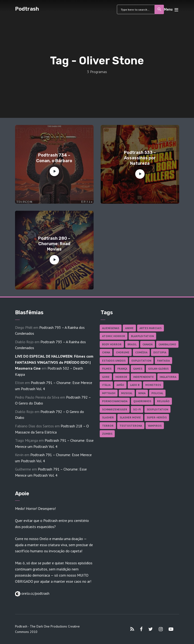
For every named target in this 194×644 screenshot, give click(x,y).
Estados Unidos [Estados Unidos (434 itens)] (114, 361)
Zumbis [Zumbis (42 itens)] (107, 434)
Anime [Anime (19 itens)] (129, 328)
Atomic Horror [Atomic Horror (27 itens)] (114, 336)
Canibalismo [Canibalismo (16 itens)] (167, 344)
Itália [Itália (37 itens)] (106, 385)
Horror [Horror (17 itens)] (121, 377)
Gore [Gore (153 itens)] (106, 377)
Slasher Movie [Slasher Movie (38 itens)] (130, 417)
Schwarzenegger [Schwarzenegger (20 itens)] (115, 409)
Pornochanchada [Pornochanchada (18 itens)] (115, 401)
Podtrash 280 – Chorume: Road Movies (54, 244)
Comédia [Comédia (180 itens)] (141, 352)
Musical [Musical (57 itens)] (127, 393)
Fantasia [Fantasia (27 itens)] (163, 361)
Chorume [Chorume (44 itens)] (123, 352)
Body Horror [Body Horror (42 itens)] (112, 344)
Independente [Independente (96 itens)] (143, 377)
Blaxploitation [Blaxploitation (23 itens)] (142, 336)
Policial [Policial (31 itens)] (157, 393)
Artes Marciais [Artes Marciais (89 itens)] (150, 328)
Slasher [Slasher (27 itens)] (108, 417)
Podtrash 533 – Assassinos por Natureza (140, 158)
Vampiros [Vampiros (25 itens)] (155, 426)
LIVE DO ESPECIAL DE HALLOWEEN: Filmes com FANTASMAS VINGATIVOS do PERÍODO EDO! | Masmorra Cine (54, 362)
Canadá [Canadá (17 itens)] (148, 344)
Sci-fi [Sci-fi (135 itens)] (137, 409)
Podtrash (27, 9)
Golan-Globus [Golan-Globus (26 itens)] (158, 369)
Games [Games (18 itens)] (138, 369)
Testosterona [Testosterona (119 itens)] (131, 426)
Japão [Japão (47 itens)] (120, 385)
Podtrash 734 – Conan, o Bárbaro (54, 158)
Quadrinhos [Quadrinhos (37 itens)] (142, 401)
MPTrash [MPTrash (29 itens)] (109, 393)
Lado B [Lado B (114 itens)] (135, 385)
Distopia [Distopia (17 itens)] (160, 352)
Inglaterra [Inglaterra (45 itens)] (168, 377)
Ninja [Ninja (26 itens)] (142, 393)
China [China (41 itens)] (106, 352)
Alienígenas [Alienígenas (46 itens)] (111, 328)
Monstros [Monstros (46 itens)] (153, 385)
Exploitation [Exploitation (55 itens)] (141, 361)
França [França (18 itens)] (122, 369)
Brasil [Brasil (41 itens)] (132, 344)
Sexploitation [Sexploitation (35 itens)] (157, 409)
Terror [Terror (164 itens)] (108, 426)
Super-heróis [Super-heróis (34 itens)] (157, 417)
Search (160, 9)
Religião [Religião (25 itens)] (163, 401)
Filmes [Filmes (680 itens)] (107, 369)
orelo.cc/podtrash (35, 593)
